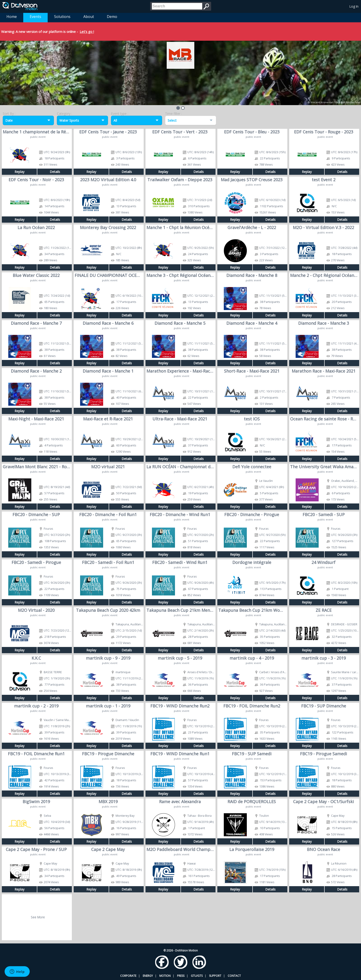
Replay (19, 172)
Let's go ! (87, 32)
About (89, 17)
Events (35, 17)
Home (12, 17)
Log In (354, 6)
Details (55, 172)
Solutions (62, 17)
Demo (112, 17)
